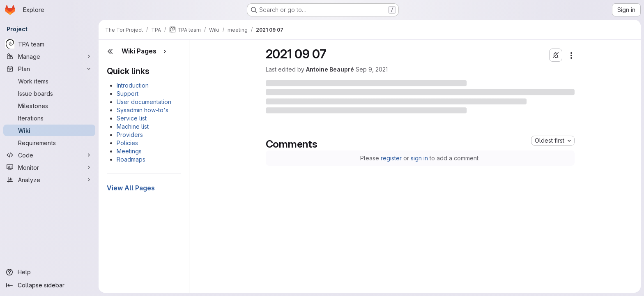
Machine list (133, 126)
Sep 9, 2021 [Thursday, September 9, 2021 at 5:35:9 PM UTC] (372, 69)
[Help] (49, 272)
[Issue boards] (49, 93)
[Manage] (49, 56)
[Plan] (49, 69)
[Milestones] (49, 106)
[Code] (49, 155)
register (391, 158)
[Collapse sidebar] (49, 285)
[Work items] (49, 81)
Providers (130, 135)
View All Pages (131, 188)
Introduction (133, 85)
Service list (132, 118)
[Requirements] (49, 143)
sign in (419, 158)
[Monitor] (49, 167)
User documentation (144, 102)
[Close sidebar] (110, 51)
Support (128, 94)
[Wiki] (49, 130)
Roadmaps (131, 159)
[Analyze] (49, 180)
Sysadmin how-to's (143, 110)
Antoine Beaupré (330, 69)
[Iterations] (49, 118)
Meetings (129, 151)
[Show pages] (165, 51)
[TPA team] (49, 44)
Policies (127, 143)
